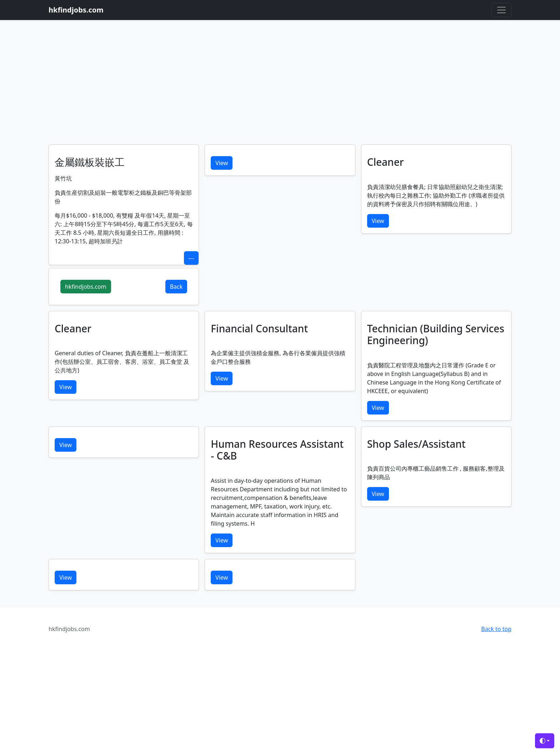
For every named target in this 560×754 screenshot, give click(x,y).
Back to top (496, 629)
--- (191, 258)
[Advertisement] (280, 91)
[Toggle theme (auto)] (545, 741)
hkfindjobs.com (86, 287)
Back (176, 287)
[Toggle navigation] (501, 10)
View (222, 163)
